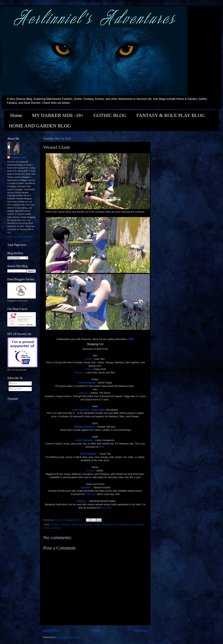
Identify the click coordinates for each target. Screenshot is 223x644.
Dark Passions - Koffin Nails (92, 525)
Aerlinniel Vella (18, 157)
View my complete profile (20, 237)
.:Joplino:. (56, 525)
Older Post (140, 631)
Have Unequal (137, 525)
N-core (90, 471)
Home (16, 115)
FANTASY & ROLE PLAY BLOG (171, 115)
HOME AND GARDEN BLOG (40, 126)
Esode (88, 359)
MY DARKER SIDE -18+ (58, 115)
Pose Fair (91, 494)
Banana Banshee (85, 427)
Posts (13, 383)
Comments (16, 389)
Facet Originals (122, 525)
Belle (101, 447)
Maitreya (80, 373)
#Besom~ (84, 393)
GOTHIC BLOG (110, 115)
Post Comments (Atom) (68, 637)
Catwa (88, 369)
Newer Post (51, 631)
